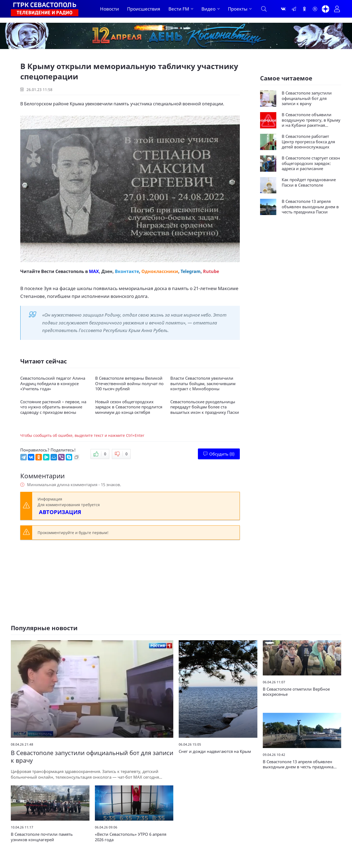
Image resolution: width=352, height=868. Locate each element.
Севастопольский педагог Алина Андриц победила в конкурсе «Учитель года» (53, 383)
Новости (109, 9)
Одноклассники (160, 271)
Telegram (191, 271)
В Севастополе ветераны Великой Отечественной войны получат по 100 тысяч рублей (129, 383)
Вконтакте (127, 271)
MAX (94, 271)
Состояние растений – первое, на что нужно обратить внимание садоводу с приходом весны (53, 407)
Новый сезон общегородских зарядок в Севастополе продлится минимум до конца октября (129, 407)
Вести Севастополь (63, 271)
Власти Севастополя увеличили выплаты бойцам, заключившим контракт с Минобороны (203, 383)
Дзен (107, 271)
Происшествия (144, 9)
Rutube (211, 271)
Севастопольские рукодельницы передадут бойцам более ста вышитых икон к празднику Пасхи (205, 407)
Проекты (238, 9)
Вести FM (179, 9)
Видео (208, 9)
